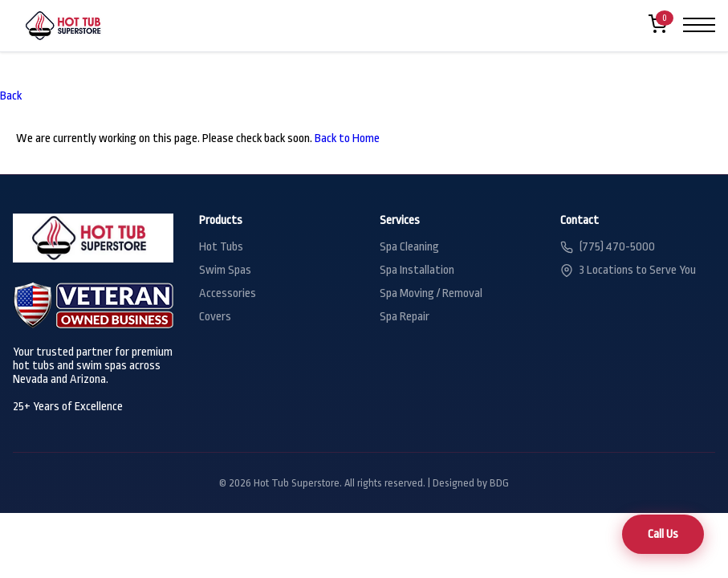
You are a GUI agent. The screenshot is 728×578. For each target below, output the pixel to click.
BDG (499, 483)
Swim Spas (225, 270)
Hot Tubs (221, 247)
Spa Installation (417, 270)
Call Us (663, 534)
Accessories (228, 293)
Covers (215, 317)
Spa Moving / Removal (431, 293)
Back (11, 96)
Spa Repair (405, 317)
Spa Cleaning (409, 247)
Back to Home (347, 138)
